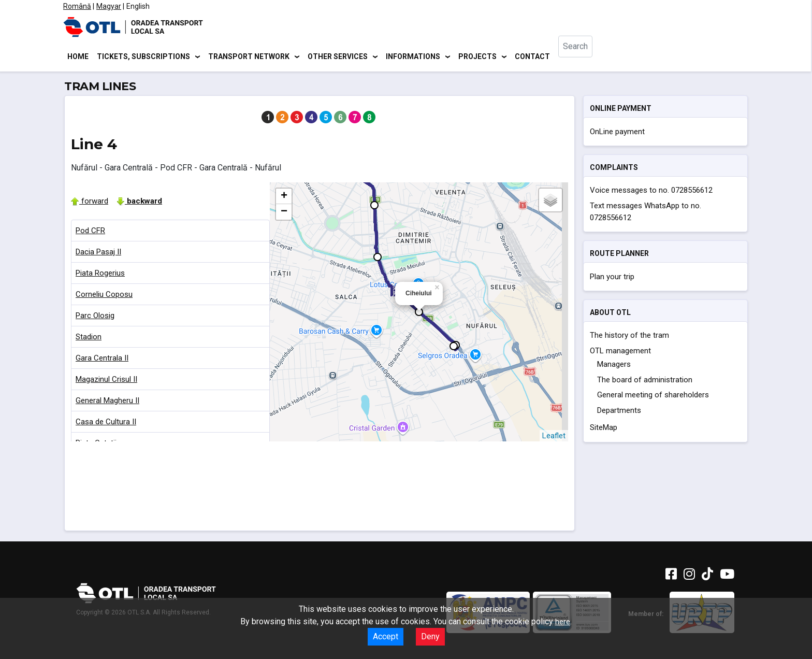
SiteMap (604, 429)
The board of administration (645, 381)
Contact (532, 57)
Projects (477, 57)
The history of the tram (629, 337)
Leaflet (554, 437)
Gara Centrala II (102, 360)
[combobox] (584, 57)
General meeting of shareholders (653, 397)
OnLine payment (617, 133)
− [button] (284, 213)
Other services (338, 57)
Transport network (249, 57)
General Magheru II (107, 402)
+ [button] (284, 198)
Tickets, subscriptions (143, 57)
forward (90, 203)
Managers (614, 366)
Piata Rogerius (100, 275)
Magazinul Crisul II (106, 381)
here (563, 622)
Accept (386, 636)
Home (78, 57)
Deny (430, 636)
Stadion (89, 338)
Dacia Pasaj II (98, 253)
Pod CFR (90, 232)
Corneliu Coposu (104, 296)
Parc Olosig (95, 317)
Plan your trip (612, 278)
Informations (413, 57)
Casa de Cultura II (106, 423)
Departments (619, 412)
